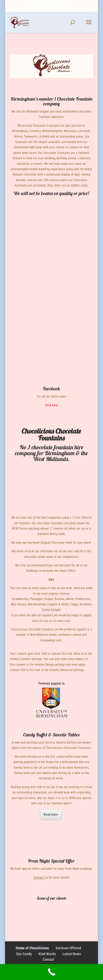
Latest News (72, 954)
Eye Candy (24, 954)
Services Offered (68, 948)
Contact (39, 878)
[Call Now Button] (51, 972)
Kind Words (47, 954)
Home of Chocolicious (32, 948)
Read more (51, 815)
